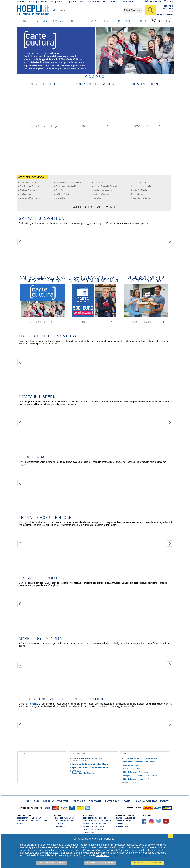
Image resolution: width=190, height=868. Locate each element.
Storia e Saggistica (139, 194)
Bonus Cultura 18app (132, 769)
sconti (140, 21)
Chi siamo (169, 6)
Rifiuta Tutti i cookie (100, 863)
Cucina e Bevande (28, 190)
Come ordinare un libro (66, 818)
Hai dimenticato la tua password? (33, 821)
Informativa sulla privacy (95, 824)
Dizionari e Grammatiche (30, 198)
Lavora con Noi (128, 2)
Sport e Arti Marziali (139, 190)
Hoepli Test (63, 2)
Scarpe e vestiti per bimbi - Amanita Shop (141, 758)
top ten (124, 21)
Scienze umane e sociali (141, 186)
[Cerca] (150, 10)
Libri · (28, 801)
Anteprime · (113, 801)
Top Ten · (64, 801)
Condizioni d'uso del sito (95, 818)
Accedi (170, 1)
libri (25, 21)
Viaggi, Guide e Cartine (141, 198)
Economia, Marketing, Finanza (69, 182)
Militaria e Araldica (101, 194)
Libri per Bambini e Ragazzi (105, 186)
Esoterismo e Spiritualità (66, 186)
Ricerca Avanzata (165, 14)
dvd (107, 21)
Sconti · (128, 801)
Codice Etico (89, 832)
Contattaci (60, 826)
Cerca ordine (155, 1)
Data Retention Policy (93, 829)
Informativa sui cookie (94, 826)
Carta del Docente (131, 765)
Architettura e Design (29, 182)
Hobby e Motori (62, 194)
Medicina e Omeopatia (103, 190)
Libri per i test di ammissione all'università (141, 776)
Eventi (114, 2)
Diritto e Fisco (26, 194)
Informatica (61, 198)
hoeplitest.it (122, 824)
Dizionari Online (46, 2)
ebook (91, 21)
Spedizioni (59, 824)
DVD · (37, 801)
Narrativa (98, 198)
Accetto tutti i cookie (147, 863)
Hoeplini (33, 704)
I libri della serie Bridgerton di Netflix (138, 779)
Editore (31, 2)
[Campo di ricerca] (90, 10)
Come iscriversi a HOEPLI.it (29, 818)
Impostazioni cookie (51, 863)
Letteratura (98, 182)
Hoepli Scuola (78, 2)
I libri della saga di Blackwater (136, 772)
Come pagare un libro (65, 821)
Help (171, 12)
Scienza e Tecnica (139, 182)
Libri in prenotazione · (87, 801)
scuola (42, 21)
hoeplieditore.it (123, 821)
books (58, 21)
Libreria (20, 2)
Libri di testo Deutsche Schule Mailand (139, 762)
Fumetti (75, 21)
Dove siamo (168, 9)
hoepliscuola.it (123, 826)
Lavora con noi (130, 783)
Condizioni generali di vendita (97, 821)
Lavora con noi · (147, 801)
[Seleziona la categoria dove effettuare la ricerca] (133, 10)
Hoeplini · (49, 801)
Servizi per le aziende (98, 2)
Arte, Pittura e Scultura (29, 186)
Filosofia (60, 190)
